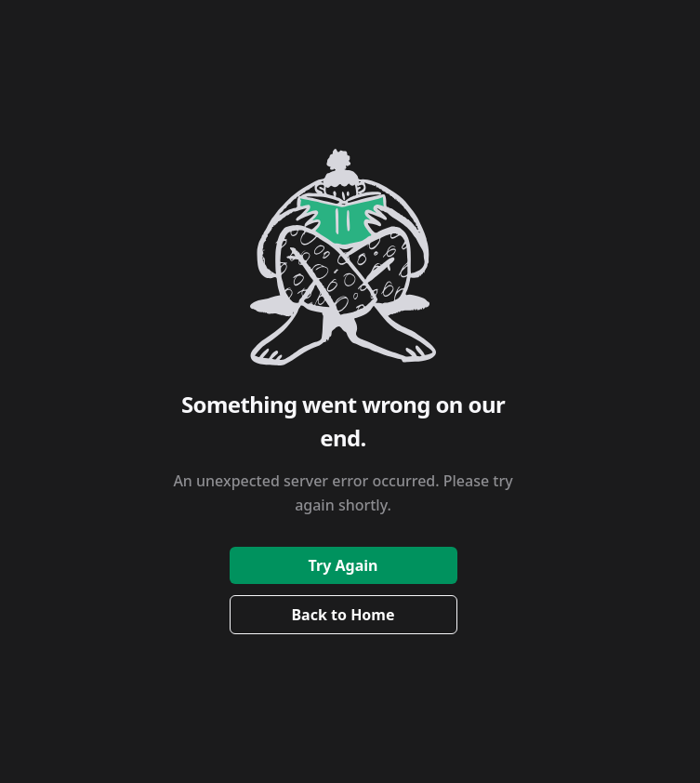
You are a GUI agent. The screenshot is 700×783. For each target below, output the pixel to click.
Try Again (343, 565)
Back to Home (343, 615)
